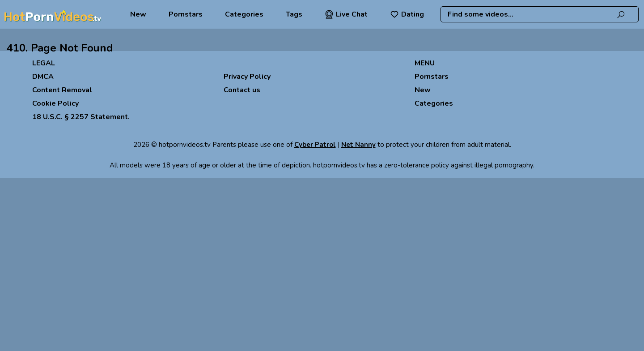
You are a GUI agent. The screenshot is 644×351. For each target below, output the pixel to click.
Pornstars (186, 14)
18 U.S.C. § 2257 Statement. (81, 117)
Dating (407, 14)
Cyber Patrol (315, 145)
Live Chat (346, 14)
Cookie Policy (55, 103)
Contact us (242, 90)
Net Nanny (358, 145)
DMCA (43, 77)
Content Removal (62, 90)
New (138, 14)
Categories (244, 14)
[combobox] (540, 14)
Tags (294, 14)
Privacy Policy (247, 77)
